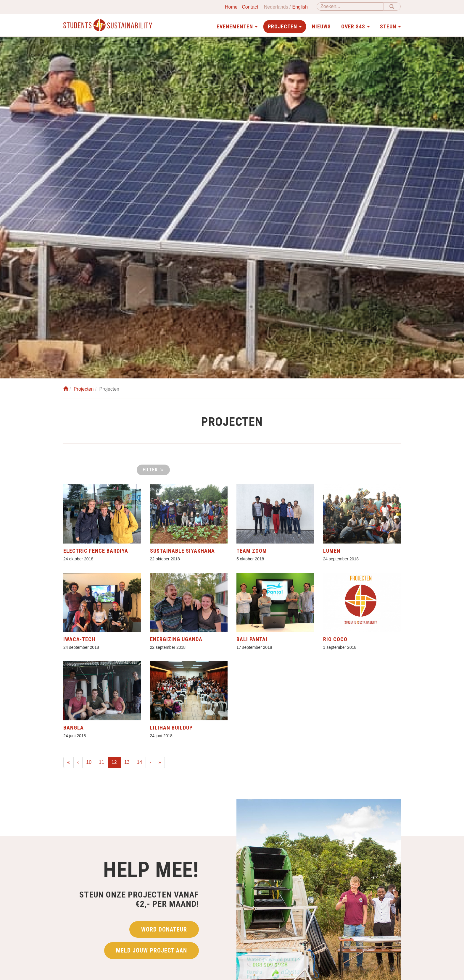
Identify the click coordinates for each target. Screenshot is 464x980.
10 (89, 762)
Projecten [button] (285, 26)
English (300, 7)
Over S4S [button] (355, 26)
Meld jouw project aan (152, 950)
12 (116, 762)
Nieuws (321, 26)
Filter (153, 470)
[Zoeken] (350, 7)
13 (127, 762)
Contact (250, 7)
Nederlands (276, 7)
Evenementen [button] (237, 26)
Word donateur (164, 929)
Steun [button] (390, 26)
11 (101, 762)
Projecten (84, 389)
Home (231, 7)
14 (139, 762)
